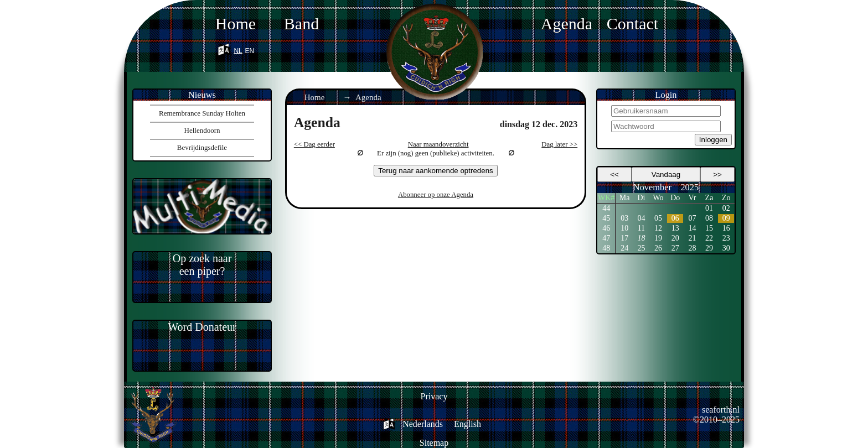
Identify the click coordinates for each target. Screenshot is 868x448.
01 (709, 208)
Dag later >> (559, 144)
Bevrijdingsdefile (202, 147)
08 (709, 218)
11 (641, 228)
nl (238, 49)
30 (726, 248)
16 (726, 228)
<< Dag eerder (314, 144)
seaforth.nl (721, 410)
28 (692, 248)
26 (658, 248)
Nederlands (423, 424)
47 (606, 238)
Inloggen (713, 140)
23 (726, 238)
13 (675, 228)
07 (692, 218)
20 (675, 238)
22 (709, 238)
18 (641, 238)
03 (624, 218)
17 (624, 238)
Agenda (567, 24)
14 (692, 228)
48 (606, 248)
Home (236, 24)
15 (709, 228)
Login (666, 95)
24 (624, 248)
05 (658, 218)
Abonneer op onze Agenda (436, 195)
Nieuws (202, 95)
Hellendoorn (202, 130)
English (467, 424)
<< (614, 174)
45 (606, 218)
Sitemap (434, 443)
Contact (632, 24)
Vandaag (666, 174)
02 (726, 208)
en (250, 49)
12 (658, 228)
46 (606, 228)
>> (717, 174)
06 (675, 218)
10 (624, 228)
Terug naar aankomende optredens (435, 171)
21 (692, 238)
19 (658, 238)
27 (675, 248)
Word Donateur (202, 327)
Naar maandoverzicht (438, 144)
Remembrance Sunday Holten (202, 113)
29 (709, 248)
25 (641, 248)
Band (301, 24)
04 (641, 218)
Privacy (434, 396)
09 (726, 218)
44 (606, 208)
